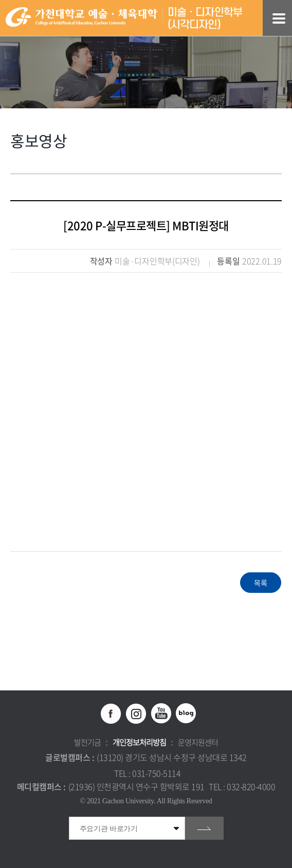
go (204, 828)
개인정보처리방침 (139, 742)
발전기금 (87, 742)
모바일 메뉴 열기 (279, 18)
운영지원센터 (198, 742)
